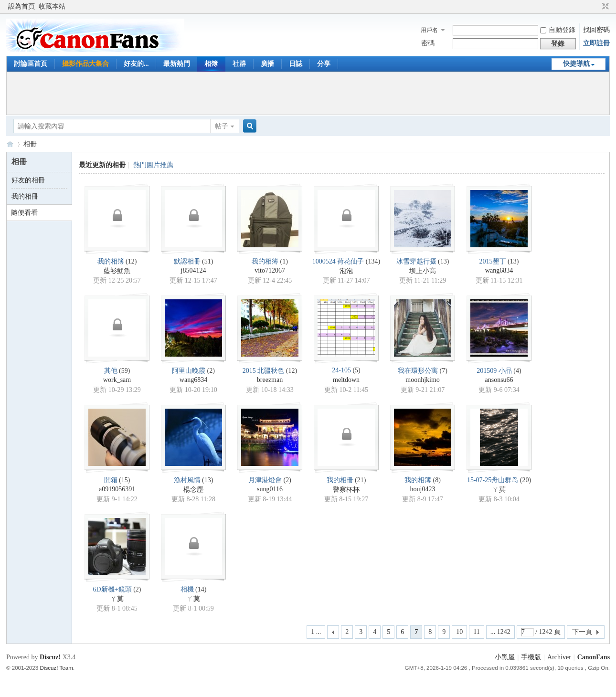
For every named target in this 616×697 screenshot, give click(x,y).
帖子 (222, 126)
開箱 (111, 480)
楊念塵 (193, 490)
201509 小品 (494, 371)
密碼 (428, 43)
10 (459, 632)
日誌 (296, 64)
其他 (111, 371)
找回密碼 (596, 30)
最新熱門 (177, 64)
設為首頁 (21, 6)
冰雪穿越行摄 (416, 261)
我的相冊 (25, 196)
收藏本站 (52, 6)
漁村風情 (187, 480)
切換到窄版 (604, 7)
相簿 (211, 64)
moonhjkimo (423, 380)
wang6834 (499, 270)
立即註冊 (596, 43)
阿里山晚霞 (189, 371)
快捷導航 (576, 64)
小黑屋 (505, 657)
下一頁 (582, 632)
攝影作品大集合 (85, 64)
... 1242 (500, 632)
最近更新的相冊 (102, 165)
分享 (324, 64)
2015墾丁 (493, 261)
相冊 (30, 144)
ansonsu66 (499, 380)
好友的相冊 (28, 180)
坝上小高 (423, 271)
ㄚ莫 (499, 490)
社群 (239, 64)
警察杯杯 (346, 490)
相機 (187, 589)
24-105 (341, 370)
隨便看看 (24, 213)
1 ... (316, 632)
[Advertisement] (308, 93)
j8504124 (194, 270)
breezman (270, 380)
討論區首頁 (31, 64)
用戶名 (429, 30)
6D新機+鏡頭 (112, 589)
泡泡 (346, 271)
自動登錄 (558, 30)
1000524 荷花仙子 (338, 261)
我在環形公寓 (418, 371)
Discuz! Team (56, 668)
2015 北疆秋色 (264, 371)
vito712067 (270, 270)
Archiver (559, 657)
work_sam (117, 380)
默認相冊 (187, 261)
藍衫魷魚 (117, 271)
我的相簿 (111, 261)
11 (476, 632)
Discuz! (50, 657)
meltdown (346, 380)
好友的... (136, 64)
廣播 (267, 64)
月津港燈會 (265, 480)
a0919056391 (117, 489)
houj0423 (423, 489)
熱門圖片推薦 (153, 165)
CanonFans (10, 144)
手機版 (531, 657)
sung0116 (270, 489)
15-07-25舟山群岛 (493, 480)
